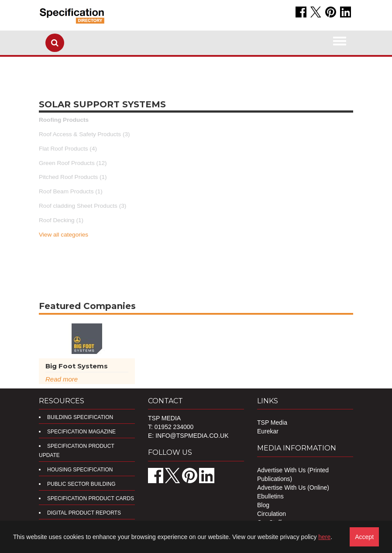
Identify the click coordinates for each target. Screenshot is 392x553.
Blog (263, 505)
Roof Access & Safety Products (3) (84, 134)
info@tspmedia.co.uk (192, 436)
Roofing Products (64, 120)
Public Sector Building (81, 484)
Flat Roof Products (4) (68, 149)
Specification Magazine (81, 432)
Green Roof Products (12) (73, 163)
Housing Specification (80, 470)
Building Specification (80, 417)
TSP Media (272, 422)
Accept (364, 537)
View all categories (64, 235)
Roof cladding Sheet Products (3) (83, 206)
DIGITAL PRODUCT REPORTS (84, 513)
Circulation (272, 514)
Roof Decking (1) (61, 220)
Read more (62, 379)
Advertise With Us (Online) (293, 488)
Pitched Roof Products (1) (73, 177)
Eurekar (268, 431)
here (324, 537)
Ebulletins (270, 496)
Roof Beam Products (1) (71, 191)
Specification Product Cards (91, 498)
